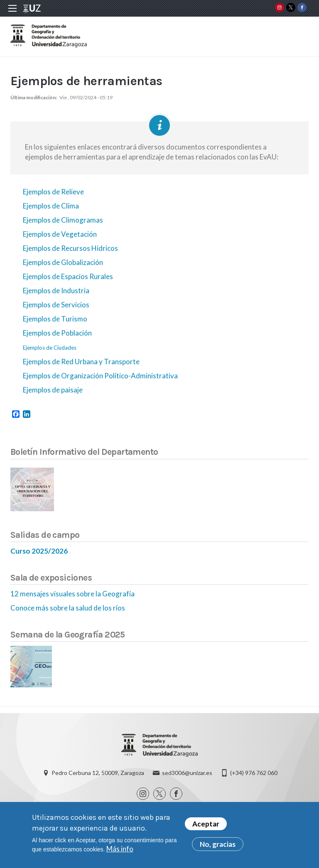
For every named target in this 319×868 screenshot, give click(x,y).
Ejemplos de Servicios (56, 305)
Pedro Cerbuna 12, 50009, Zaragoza (98, 773)
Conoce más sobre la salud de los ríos (68, 608)
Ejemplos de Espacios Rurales (68, 276)
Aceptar (206, 825)
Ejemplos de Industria (56, 291)
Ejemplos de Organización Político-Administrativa (100, 376)
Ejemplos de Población (57, 333)
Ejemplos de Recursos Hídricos (70, 248)
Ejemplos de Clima (51, 206)
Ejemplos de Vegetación (60, 234)
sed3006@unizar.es (187, 773)
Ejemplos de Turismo (55, 319)
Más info (120, 850)
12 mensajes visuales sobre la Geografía (72, 594)
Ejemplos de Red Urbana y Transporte (81, 362)
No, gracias (218, 845)
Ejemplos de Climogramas (63, 220)
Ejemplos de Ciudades (50, 348)
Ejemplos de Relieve (53, 192)
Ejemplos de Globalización (63, 262)
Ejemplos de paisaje (53, 390)
